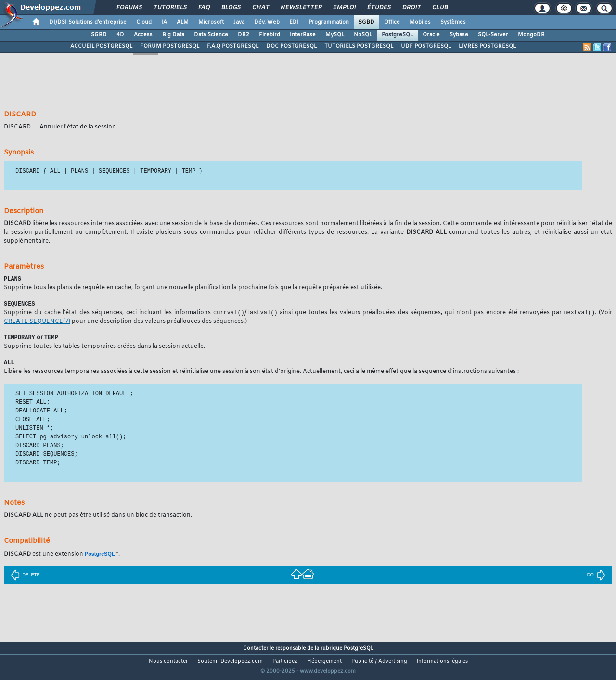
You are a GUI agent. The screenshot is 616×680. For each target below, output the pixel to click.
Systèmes (453, 22)
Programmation (329, 22)
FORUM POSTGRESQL (170, 46)
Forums (129, 8)
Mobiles (420, 22)
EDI (294, 22)
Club (439, 8)
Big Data (173, 35)
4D (120, 35)
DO (596, 577)
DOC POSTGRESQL (291, 46)
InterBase (303, 35)
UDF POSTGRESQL (426, 46)
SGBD (366, 22)
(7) (37, 323)
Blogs (231, 8)
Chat (260, 8)
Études (379, 8)
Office (392, 22)
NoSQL (363, 35)
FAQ (204, 8)
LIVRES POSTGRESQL (487, 46)
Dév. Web (267, 22)
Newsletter (301, 8)
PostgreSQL (397, 35)
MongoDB (531, 35)
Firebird (269, 35)
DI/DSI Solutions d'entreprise (88, 22)
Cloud (144, 22)
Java (239, 22)
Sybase (459, 35)
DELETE (25, 577)
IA (164, 22)
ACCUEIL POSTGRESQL (101, 46)
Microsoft (211, 22)
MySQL (335, 35)
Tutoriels (170, 8)
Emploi (344, 8)
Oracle (431, 35)
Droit (411, 8)
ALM (183, 22)
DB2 (244, 35)
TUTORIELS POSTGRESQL (359, 46)
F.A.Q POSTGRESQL (233, 46)
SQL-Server (493, 35)
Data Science (211, 35)
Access (143, 35)
